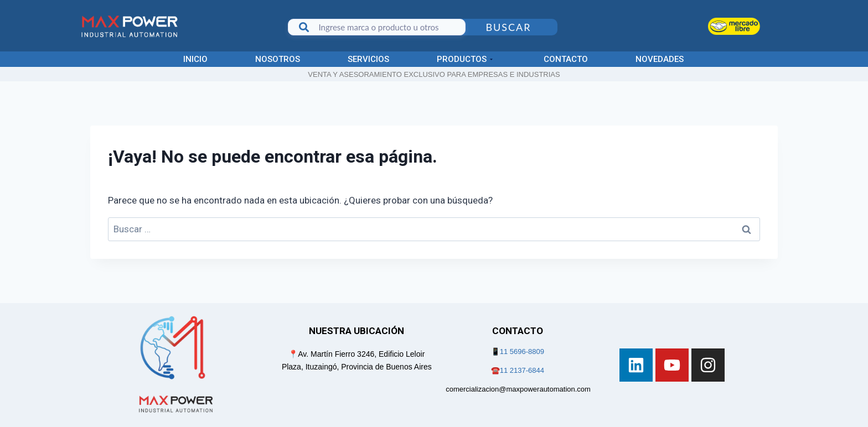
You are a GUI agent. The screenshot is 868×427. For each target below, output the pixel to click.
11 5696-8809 (522, 352)
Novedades (660, 59)
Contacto (566, 59)
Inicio (195, 59)
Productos (465, 59)
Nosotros (278, 59)
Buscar (508, 27)
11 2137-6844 (522, 370)
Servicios (368, 59)
